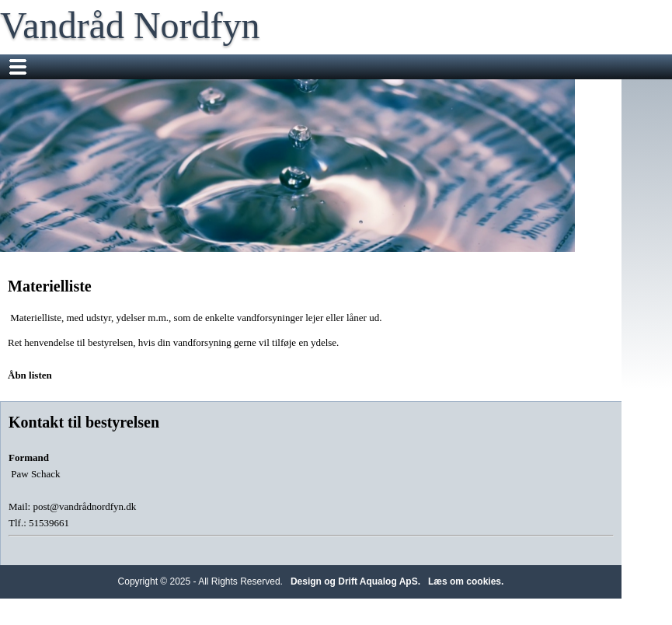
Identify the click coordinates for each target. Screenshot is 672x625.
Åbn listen (30, 375)
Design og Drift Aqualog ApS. (355, 581)
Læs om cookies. (466, 581)
